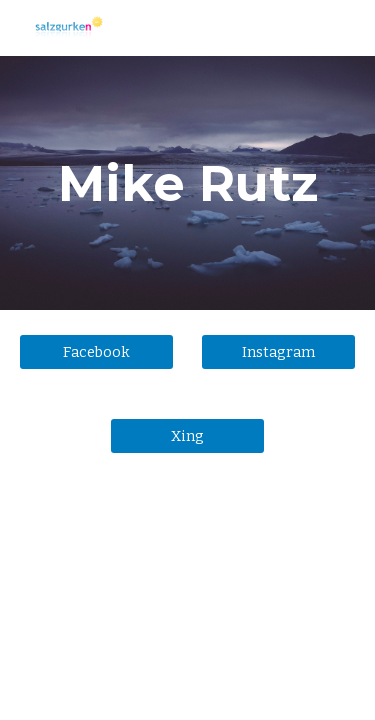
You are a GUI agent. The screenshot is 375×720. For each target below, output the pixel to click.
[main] (188, 183)
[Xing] (187, 436)
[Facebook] (96, 352)
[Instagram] (278, 352)
